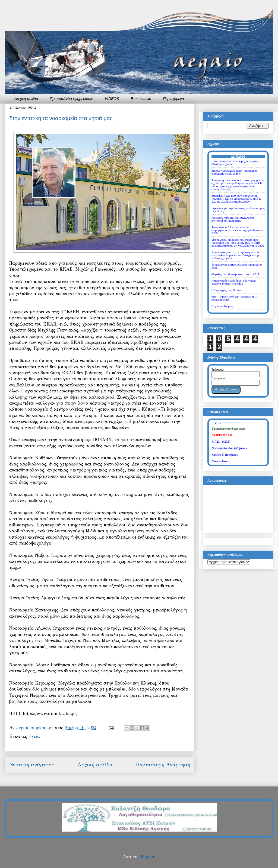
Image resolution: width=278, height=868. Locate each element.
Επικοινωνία (141, 99)
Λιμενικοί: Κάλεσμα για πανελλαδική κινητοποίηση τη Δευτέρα (233, 219)
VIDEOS (112, 99)
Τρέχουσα (217, 370)
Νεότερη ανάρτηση (32, 765)
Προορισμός (219, 378)
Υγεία (34, 736)
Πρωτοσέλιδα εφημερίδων (71, 99)
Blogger (147, 857)
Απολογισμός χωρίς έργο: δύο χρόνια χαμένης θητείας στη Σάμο (234, 282)
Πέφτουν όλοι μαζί (222, 306)
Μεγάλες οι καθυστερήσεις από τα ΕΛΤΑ (236, 274)
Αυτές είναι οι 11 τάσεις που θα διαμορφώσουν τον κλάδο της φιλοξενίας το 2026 (238, 230)
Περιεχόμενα (173, 99)
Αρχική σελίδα (26, 99)
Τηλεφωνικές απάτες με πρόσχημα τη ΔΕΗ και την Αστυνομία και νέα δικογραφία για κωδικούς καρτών (237, 255)
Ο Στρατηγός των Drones (227, 290)
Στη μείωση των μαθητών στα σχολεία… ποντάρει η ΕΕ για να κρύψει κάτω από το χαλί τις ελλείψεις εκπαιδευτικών (236, 199)
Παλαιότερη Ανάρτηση (163, 765)
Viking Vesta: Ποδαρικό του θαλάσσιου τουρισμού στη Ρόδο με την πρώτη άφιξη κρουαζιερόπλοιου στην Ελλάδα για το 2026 (238, 243)
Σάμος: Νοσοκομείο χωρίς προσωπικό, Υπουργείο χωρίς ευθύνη (235, 172)
